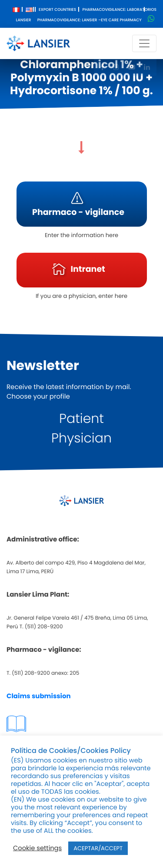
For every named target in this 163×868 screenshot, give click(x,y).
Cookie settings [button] (37, 848)
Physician (81, 438)
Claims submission (39, 696)
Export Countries (57, 10)
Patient (81, 419)
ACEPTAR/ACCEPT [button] (98, 848)
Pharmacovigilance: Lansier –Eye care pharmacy (90, 20)
